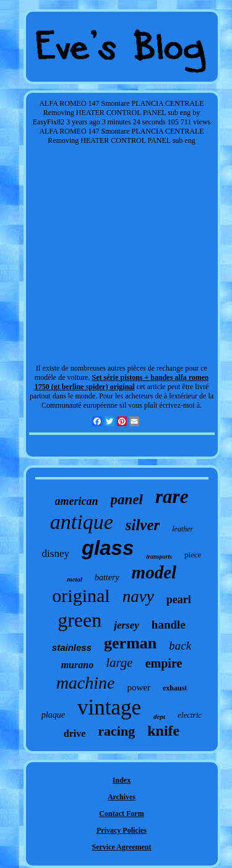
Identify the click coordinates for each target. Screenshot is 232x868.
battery (107, 578)
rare (172, 496)
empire (164, 663)
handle (169, 625)
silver (143, 525)
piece (193, 555)
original (81, 595)
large (119, 663)
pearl (179, 599)
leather (183, 529)
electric (190, 715)
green (79, 620)
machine (86, 683)
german (130, 643)
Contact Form (121, 814)
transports (159, 556)
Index (122, 780)
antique (82, 522)
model (154, 572)
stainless (72, 647)
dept (159, 716)
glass (108, 548)
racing (116, 731)
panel (127, 500)
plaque (53, 715)
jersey (127, 625)
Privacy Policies (122, 830)
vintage (109, 707)
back (180, 646)
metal (75, 579)
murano (77, 665)
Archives (122, 797)
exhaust (175, 688)
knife (163, 731)
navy (138, 596)
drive (75, 733)
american (77, 501)
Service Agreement (121, 847)
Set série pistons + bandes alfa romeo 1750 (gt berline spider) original (122, 382)
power (139, 687)
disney (56, 553)
